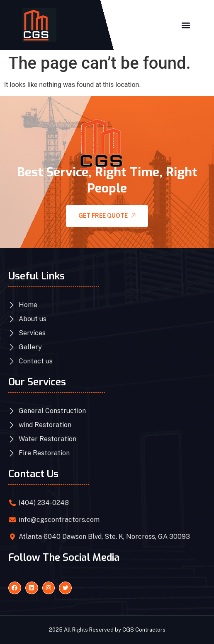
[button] (186, 25)
